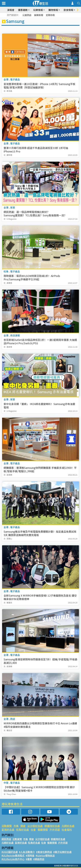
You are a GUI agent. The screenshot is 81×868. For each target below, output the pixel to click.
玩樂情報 (38, 10)
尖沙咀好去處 (35, 826)
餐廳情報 (43, 830)
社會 (33, 830)
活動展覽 (7, 826)
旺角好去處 (22, 830)
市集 (16, 826)
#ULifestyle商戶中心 (13, 859)
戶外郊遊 (55, 830)
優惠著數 (23, 10)
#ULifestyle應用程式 (13, 855)
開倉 (23, 826)
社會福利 (67, 830)
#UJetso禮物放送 (45, 855)
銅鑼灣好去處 (52, 826)
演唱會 (11, 10)
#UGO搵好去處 (10, 852)
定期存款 (50, 15)
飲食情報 (68, 10)
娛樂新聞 (39, 15)
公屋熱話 (27, 15)
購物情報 (53, 10)
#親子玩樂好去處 (62, 852)
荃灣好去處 (8, 830)
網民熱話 (6, 839)
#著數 (29, 859)
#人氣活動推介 (27, 852)
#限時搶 (30, 855)
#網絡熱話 (39, 859)
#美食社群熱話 (44, 852)
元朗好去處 (68, 826)
